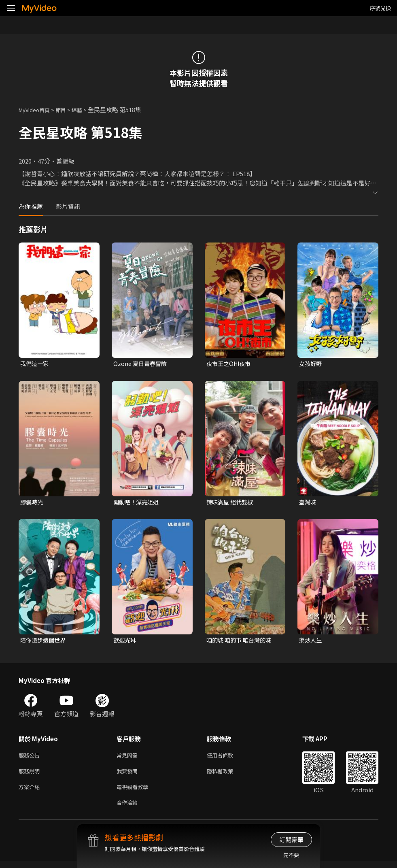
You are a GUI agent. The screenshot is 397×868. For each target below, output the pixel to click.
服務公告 (31, 758)
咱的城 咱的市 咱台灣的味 (241, 642)
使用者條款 (227, 758)
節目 (67, 110)
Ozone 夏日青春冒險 (141, 364)
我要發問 (129, 775)
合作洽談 (129, 809)
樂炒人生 (311, 642)
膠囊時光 (32, 503)
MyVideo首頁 (37, 110)
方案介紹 (31, 792)
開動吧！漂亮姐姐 (138, 503)
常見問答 (129, 758)
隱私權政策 (227, 775)
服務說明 (31, 775)
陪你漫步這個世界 (45, 642)
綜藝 (85, 110)
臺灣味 (308, 503)
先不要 (291, 855)
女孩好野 (311, 364)
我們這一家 (35, 364)
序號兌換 (380, 8)
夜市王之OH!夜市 (230, 364)
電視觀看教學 (135, 792)
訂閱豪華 (291, 839)
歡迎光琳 (125, 642)
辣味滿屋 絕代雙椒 (231, 503)
